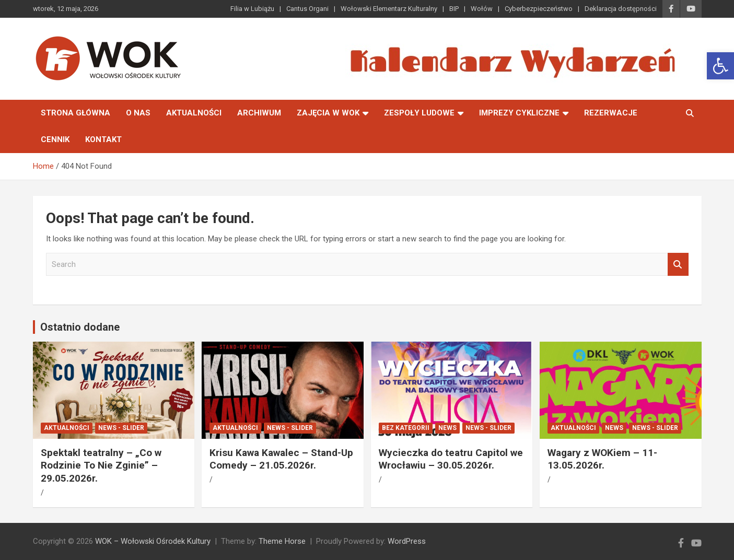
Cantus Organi (307, 9)
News (447, 428)
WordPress (407, 541)
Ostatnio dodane (80, 327)
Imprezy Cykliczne (519, 113)
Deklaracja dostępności (621, 9)
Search (678, 265)
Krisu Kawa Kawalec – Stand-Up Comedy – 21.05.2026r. (281, 459)
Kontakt (103, 139)
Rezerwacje (611, 113)
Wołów (482, 9)
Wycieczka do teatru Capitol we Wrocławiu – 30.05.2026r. (451, 459)
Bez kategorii (406, 428)
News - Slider (121, 428)
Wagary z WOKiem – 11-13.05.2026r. (602, 459)
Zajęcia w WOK (328, 113)
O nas (138, 113)
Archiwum (259, 113)
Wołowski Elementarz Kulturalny (389, 9)
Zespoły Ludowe (419, 113)
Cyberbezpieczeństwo (539, 9)
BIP (454, 9)
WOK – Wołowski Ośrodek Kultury (153, 541)
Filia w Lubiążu (252, 9)
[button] (720, 66)
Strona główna (75, 113)
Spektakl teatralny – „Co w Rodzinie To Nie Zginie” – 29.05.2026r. (101, 465)
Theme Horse (282, 541)
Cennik (55, 139)
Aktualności (194, 113)
